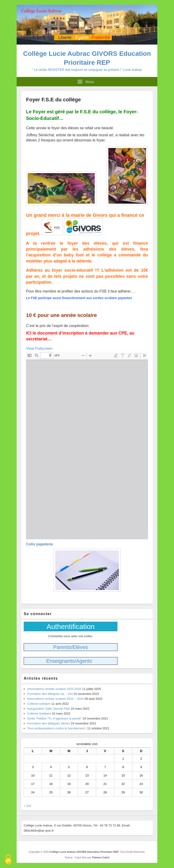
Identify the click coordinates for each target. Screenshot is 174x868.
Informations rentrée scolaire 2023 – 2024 (55, 699)
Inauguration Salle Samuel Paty (49, 709)
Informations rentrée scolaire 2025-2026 (54, 689)
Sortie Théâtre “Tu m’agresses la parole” (55, 718)
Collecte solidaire (39, 704)
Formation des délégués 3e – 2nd (50, 694)
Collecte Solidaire (39, 714)
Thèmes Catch (100, 857)
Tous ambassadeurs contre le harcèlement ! (57, 728)
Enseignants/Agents (69, 661)
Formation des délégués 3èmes (49, 723)
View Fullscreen (39, 348)
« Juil (27, 806)
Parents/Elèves (71, 647)
